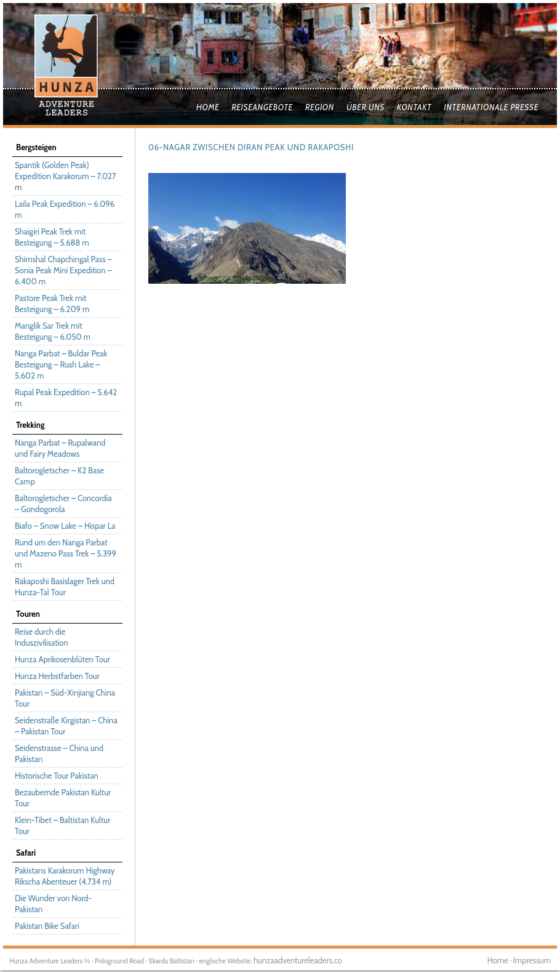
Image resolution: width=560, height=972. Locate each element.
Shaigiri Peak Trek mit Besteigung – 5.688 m (52, 237)
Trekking (30, 425)
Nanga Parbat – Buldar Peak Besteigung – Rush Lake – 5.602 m (61, 364)
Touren (28, 614)
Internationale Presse (491, 107)
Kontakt (414, 107)
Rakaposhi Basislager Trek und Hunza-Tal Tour (65, 587)
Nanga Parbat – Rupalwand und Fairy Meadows (60, 448)
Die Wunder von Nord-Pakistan (53, 904)
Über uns (366, 107)
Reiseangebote (262, 107)
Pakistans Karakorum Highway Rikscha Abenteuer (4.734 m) (65, 876)
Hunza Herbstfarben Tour (57, 676)
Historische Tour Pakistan (57, 776)
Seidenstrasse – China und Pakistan (59, 753)
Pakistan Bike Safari (47, 926)
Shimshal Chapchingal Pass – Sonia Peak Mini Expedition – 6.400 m (63, 270)
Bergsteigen (36, 147)
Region (320, 107)
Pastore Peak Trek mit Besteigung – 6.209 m (52, 303)
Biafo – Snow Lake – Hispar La (65, 526)
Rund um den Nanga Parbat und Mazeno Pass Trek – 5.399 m (66, 553)
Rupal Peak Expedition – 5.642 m (66, 398)
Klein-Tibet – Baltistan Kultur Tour (62, 825)
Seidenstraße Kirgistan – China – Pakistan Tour (66, 726)
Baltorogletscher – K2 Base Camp (59, 476)
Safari (26, 853)
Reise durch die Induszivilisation (42, 637)
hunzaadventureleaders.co (298, 960)
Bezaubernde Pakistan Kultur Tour (63, 798)
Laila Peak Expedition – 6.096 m (65, 209)
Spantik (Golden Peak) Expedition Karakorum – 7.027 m (65, 176)
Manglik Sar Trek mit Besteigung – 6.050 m (53, 331)
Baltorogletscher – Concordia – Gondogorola (63, 504)
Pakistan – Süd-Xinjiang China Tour (65, 698)
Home (208, 107)
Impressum (532, 960)
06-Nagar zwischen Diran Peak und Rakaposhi (251, 147)
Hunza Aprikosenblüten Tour (62, 659)
